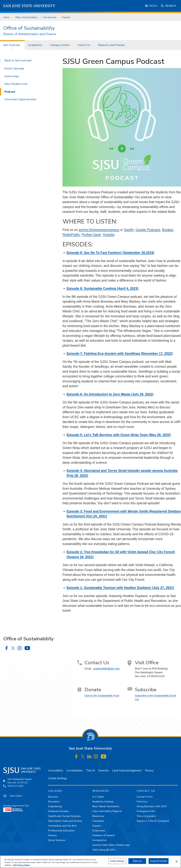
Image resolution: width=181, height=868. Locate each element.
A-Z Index (98, 797)
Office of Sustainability (26, 17)
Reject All (137, 861)
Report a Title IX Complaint (153, 821)
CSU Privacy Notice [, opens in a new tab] (21, 865)
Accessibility (56, 771)
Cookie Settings (57, 778)
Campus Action (60, 45)
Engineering (55, 806)
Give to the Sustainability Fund (102, 696)
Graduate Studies (58, 811)
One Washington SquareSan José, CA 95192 (20, 781)
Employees (99, 831)
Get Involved (50, 17)
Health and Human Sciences (64, 816)
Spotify (129, 230)
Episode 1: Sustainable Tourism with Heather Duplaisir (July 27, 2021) (120, 588)
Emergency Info (146, 811)
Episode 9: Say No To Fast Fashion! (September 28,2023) (110, 253)
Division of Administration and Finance (30, 34)
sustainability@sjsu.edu (106, 669)
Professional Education (61, 831)
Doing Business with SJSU (152, 806)
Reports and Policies (112, 45)
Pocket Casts (91, 235)
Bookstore (98, 816)
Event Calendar (14, 69)
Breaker (168, 230)
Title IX (90, 771)
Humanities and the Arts (62, 826)
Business (53, 797)
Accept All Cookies (159, 861)
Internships (12, 76)
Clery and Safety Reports (107, 811)
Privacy (149, 771)
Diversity (103, 771)
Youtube (108, 235)
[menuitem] (12, 45)
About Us (84, 45)
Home (6, 17)
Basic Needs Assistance (106, 806)
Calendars (98, 821)
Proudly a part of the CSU (16, 808)
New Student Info (16, 84)
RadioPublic (71, 235)
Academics (35, 45)
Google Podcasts (148, 230)
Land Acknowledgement (127, 771)
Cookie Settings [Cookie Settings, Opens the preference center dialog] (117, 861)
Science (52, 835)
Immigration (99, 840)
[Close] (176, 861)
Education (54, 802)
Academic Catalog (103, 802)
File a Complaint (146, 816)
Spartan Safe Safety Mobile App (111, 845)
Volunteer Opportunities (20, 99)
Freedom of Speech (104, 835)
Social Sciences (57, 840)
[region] (90, 862)
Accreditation (75, 771)
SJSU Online (16, 796)
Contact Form (145, 797)
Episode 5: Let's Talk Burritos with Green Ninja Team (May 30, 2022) (119, 435)
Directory (142, 802)
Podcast (66, 17)
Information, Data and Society (65, 821)
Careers (97, 826)
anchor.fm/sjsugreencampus (99, 230)
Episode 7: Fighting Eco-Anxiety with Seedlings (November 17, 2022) (120, 354)
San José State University (29, 6)
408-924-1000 (15, 786)
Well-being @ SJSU (104, 850)
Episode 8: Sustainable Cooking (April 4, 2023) (102, 288)
